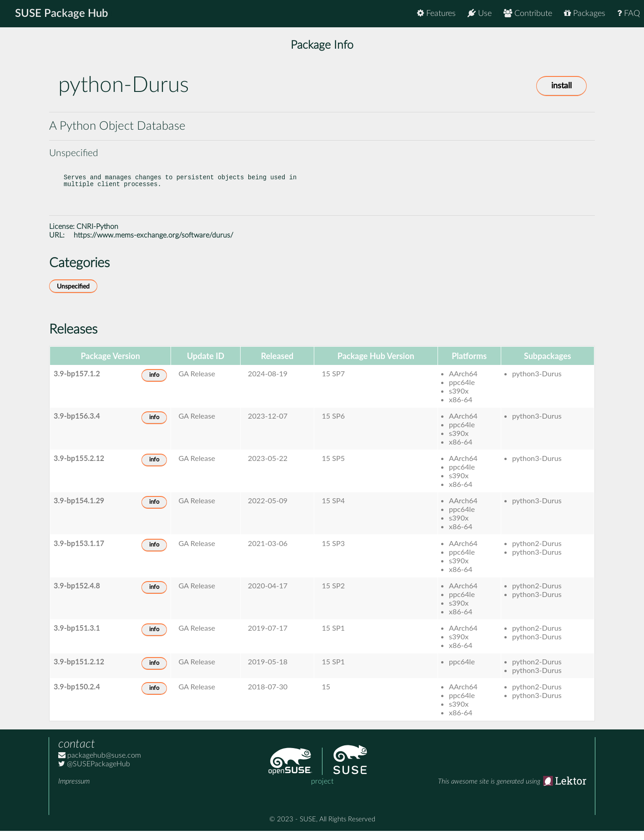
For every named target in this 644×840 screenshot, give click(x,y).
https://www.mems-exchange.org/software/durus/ (153, 244)
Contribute (528, 13)
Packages (585, 13)
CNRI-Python (97, 236)
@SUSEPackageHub (94, 773)
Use (480, 13)
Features (436, 13)
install (561, 86)
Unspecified (73, 296)
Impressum (74, 790)
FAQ (629, 13)
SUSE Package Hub (62, 14)
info (154, 384)
